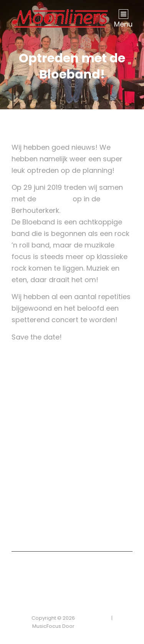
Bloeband (54, 199)
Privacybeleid (93, 618)
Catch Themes (94, 626)
